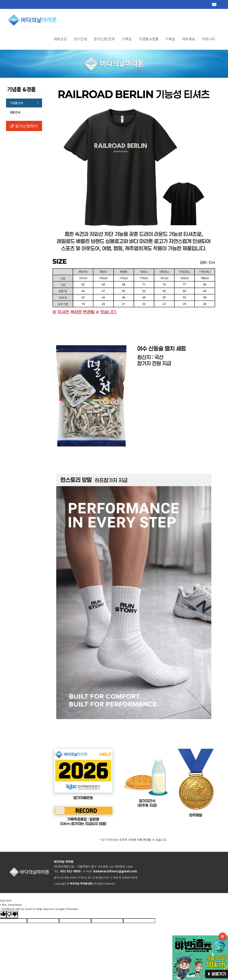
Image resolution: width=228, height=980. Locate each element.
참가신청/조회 (104, 39)
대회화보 (189, 39)
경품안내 (15, 112)
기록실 (127, 39)
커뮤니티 (209, 39)
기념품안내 (16, 103)
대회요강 (60, 39)
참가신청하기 (24, 126)
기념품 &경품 (149, 39)
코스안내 (80, 39)
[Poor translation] (12, 915)
